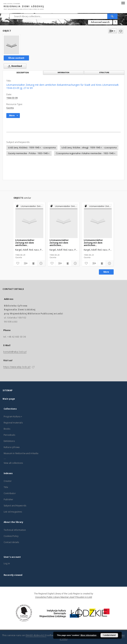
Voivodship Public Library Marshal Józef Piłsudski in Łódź (64, 597)
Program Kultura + (13, 417)
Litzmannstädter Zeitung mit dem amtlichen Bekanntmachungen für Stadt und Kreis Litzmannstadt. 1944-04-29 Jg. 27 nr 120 (29, 243)
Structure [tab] (104, 73)
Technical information (15, 530)
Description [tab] (23, 73)
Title (6, 487)
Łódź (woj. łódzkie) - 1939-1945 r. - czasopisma (32, 148)
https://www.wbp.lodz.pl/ (17, 367)
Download (14, 66)
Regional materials (13, 423)
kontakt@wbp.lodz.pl (15, 352)
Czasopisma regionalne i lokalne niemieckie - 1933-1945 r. (86, 153)
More (106, 272)
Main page (9, 399)
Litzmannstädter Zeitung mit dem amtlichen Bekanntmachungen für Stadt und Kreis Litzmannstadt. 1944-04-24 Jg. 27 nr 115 (63, 243)
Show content (16, 58)
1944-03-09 (12, 98)
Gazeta (10, 108)
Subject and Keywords (15, 506)
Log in (7, 563)
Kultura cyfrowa (12, 447)
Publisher (8, 499)
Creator (8, 481)
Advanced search (100, 22)
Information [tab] (63, 73)
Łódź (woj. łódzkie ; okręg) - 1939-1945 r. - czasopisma (89, 148)
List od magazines (13, 512)
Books (7, 429)
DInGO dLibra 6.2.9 (36, 635)
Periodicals (9, 435)
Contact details (11, 542)
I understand (109, 635)
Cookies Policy (11, 536)
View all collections (13, 463)
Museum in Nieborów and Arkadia (21, 453)
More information (89, 635)
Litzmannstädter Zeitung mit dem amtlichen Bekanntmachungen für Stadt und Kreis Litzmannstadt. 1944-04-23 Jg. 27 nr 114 (97, 243)
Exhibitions (9, 441)
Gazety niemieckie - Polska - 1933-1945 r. (29, 153)
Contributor (10, 493)
